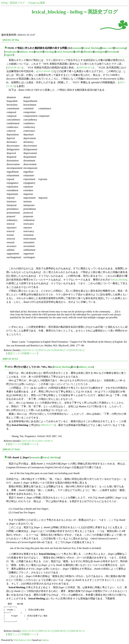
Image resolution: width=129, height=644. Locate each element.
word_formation (65, 52)
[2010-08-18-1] (15, 68)
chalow (45, 640)
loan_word (108, 48)
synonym (77, 48)
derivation (112, 52)
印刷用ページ (29, 353)
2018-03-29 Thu (11, 40)
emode (39, 52)
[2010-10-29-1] (29, 631)
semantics (36, 457)
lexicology (49, 52)
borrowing (120, 48)
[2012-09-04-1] (45, 71)
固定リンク (14, 353)
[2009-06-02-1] (61, 631)
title (75, 367)
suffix (78, 52)
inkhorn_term (26, 52)
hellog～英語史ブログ (13, 3)
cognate (9, 55)
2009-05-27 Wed (11, 449)
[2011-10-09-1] (45, 441)
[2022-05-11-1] (29, 350)
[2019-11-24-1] (45, 350)
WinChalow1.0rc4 (23, 640)
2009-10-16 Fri (10, 359)
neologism (100, 52)
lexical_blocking (92, 48)
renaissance (11, 52)
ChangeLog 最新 (36, 3)
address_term (86, 367)
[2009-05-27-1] (47, 425)
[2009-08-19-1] (85, 68)
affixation (88, 52)
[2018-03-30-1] (77, 350)
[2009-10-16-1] (45, 631)
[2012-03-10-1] (29, 441)
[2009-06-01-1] (77, 631)
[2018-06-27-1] (61, 350)
